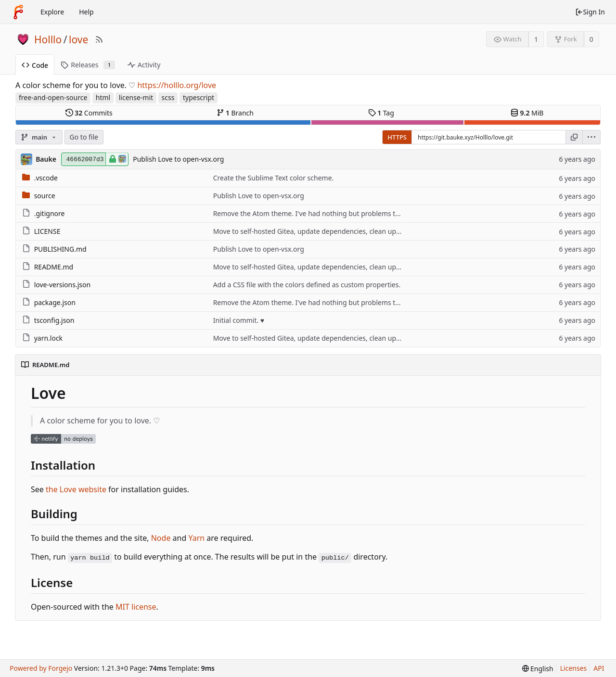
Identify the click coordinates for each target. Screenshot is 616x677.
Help (86, 12)
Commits (89, 113)
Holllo (48, 39)
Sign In (590, 12)
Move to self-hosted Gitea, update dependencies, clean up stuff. (314, 231)
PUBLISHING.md (60, 249)
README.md (54, 267)
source (45, 196)
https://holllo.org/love (177, 85)
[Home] (18, 12)
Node (161, 538)
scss (168, 97)
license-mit (136, 97)
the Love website (76, 489)
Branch (235, 113)
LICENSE (47, 231)
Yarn (196, 538)
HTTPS (397, 137)
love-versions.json (62, 285)
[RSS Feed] (99, 39)
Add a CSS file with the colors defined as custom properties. (307, 285)
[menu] (592, 137)
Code (35, 65)
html (103, 97)
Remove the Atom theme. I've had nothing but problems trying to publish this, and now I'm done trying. (377, 213)
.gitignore (50, 213)
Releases (88, 65)
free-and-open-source (53, 97)
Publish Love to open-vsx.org (178, 159)
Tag (381, 113)
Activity (144, 65)
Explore (52, 12)
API (599, 668)
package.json (55, 302)
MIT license (136, 607)
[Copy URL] (574, 137)
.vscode (46, 178)
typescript (199, 97)
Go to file (84, 137)
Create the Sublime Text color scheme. (274, 178)
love (78, 39)
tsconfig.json (54, 320)
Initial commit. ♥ (239, 320)
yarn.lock (48, 338)
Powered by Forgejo (41, 668)
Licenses (574, 668)
